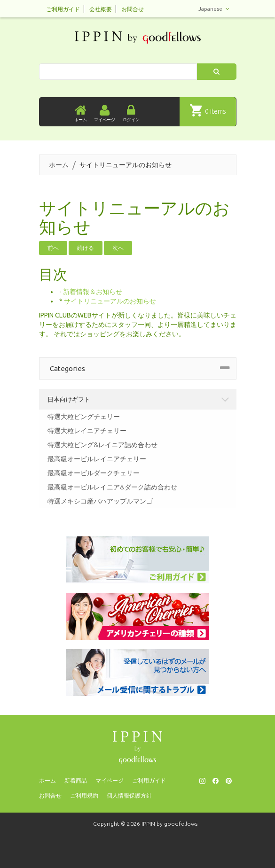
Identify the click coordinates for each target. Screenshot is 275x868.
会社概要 (101, 9)
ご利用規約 (84, 795)
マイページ (110, 780)
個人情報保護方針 (129, 795)
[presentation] (138, 854)
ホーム (59, 165)
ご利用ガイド (63, 9)
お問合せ (133, 9)
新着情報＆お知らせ (93, 292)
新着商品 (76, 780)
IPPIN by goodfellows (169, 824)
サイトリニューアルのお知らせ (110, 301)
